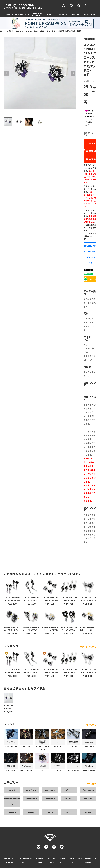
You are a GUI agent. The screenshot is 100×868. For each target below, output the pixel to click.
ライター (88, 798)
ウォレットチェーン (12, 801)
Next (73, 73)
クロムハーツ (76, 14)
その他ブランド (90, 14)
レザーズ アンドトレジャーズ (37, 14)
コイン (50, 812)
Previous (7, 73)
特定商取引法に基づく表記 (10, 860)
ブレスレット (88, 790)
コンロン (20, 31)
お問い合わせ (62, 860)
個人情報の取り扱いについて (26, 860)
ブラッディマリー (10, 14)
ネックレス (50, 790)
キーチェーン (31, 798)
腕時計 (31, 812)
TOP (2, 31)
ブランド (10, 31)
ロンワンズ (63, 14)
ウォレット (50, 798)
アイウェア (69, 798)
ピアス (69, 790)
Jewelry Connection (19, 5)
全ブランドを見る (88, 647)
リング (12, 790)
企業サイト (72, 860)
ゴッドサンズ (50, 14)
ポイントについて (52, 860)
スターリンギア (24, 14)
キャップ (12, 812)
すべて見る (91, 725)
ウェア (69, 812)
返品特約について (40, 860)
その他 (88, 812)
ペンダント (31, 790)
